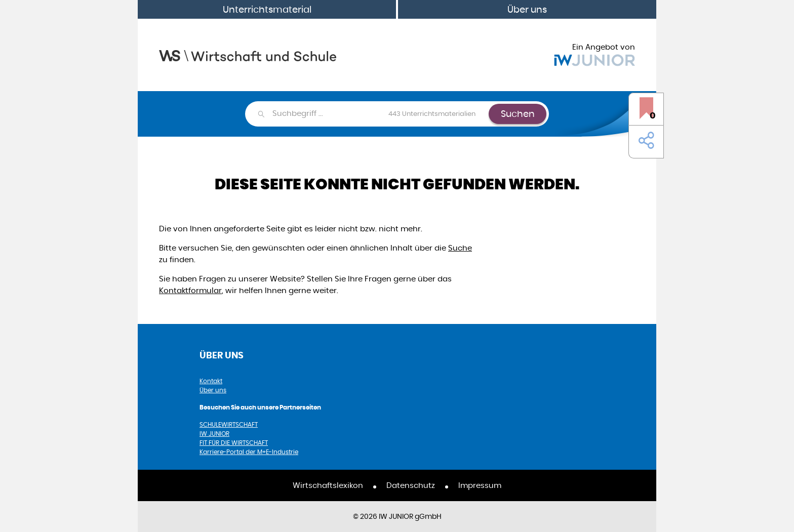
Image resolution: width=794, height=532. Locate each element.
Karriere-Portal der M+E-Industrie (249, 452)
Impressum (480, 485)
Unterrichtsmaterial (267, 9)
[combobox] (380, 114)
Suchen (518, 114)
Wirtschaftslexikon (328, 485)
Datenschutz (411, 485)
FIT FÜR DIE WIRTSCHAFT (234, 443)
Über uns (527, 9)
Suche (460, 248)
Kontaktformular (190, 290)
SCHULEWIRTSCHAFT (229, 424)
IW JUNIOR (214, 434)
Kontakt (211, 381)
